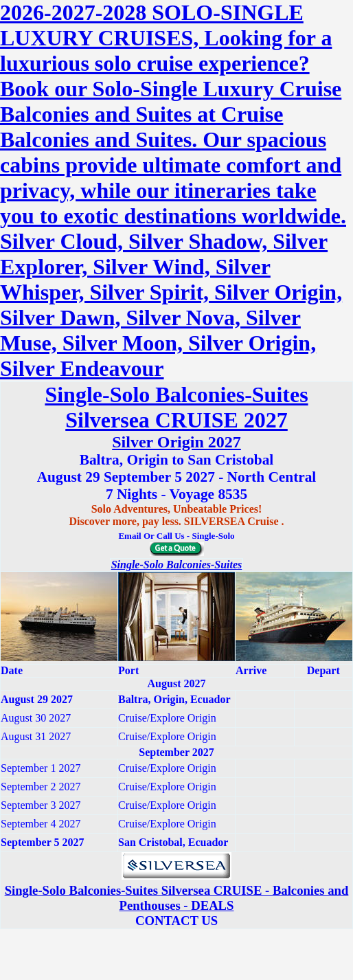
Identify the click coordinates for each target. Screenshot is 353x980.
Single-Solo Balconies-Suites (177, 565)
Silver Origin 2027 (176, 442)
